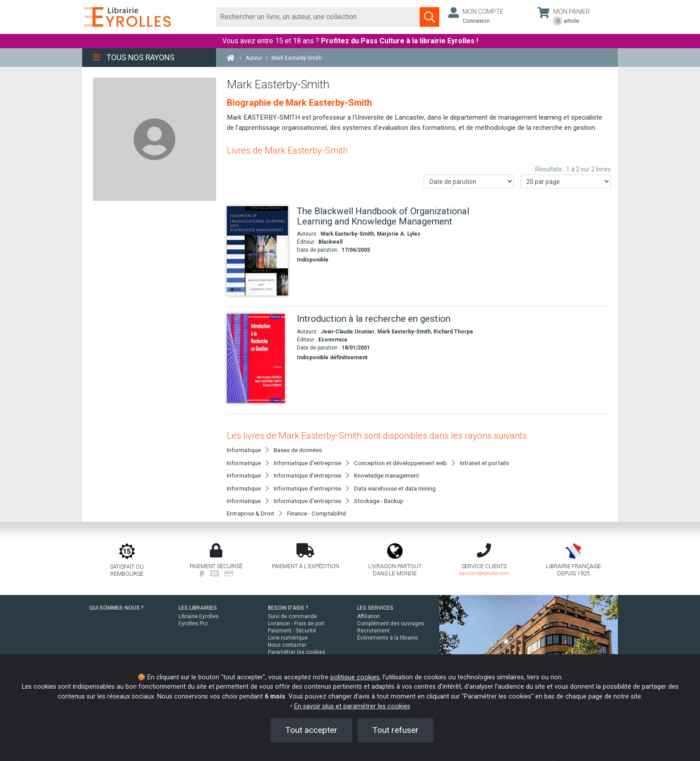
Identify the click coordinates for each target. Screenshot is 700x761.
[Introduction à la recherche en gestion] (258, 358)
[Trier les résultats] (469, 181)
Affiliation (369, 616)
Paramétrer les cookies (297, 652)
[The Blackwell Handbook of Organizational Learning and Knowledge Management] (258, 251)
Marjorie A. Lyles (399, 234)
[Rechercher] (318, 17)
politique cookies (355, 677)
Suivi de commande (292, 616)
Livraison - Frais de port (296, 624)
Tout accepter (311, 730)
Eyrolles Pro (193, 624)
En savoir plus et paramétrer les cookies (352, 706)
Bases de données (298, 450)
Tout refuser (396, 730)
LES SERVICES (375, 608)
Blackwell (330, 242)
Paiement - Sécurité (292, 631)
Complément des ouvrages (391, 624)
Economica (333, 340)
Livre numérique (288, 638)
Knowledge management (387, 475)
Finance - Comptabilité (317, 513)
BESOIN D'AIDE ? (288, 608)
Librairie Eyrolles (199, 616)
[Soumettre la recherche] (429, 17)
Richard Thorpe (453, 332)
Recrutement (373, 631)
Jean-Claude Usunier (348, 332)
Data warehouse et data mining (395, 488)
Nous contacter (287, 645)
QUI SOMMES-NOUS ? (117, 608)
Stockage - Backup (379, 501)
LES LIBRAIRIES (198, 608)
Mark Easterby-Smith (347, 234)
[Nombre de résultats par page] (566, 181)
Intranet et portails (484, 463)
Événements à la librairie (387, 638)
